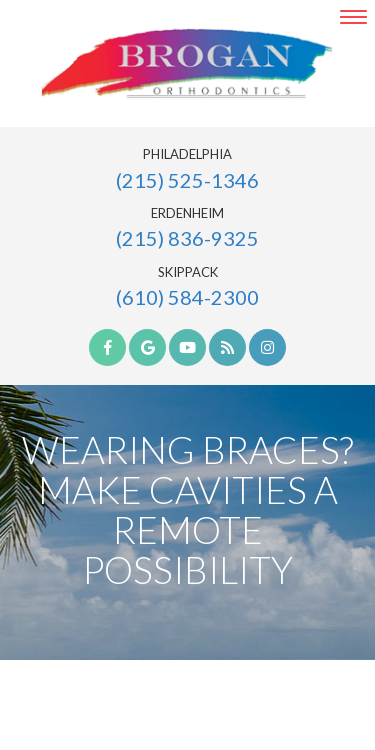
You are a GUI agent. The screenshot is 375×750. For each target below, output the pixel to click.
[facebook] (107, 347)
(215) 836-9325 (187, 238)
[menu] (353, 17)
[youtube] (187, 347)
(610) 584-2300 (187, 297)
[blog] (227, 347)
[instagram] (267, 347)
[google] (147, 347)
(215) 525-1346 (187, 180)
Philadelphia (187, 154)
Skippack (188, 272)
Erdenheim (187, 213)
